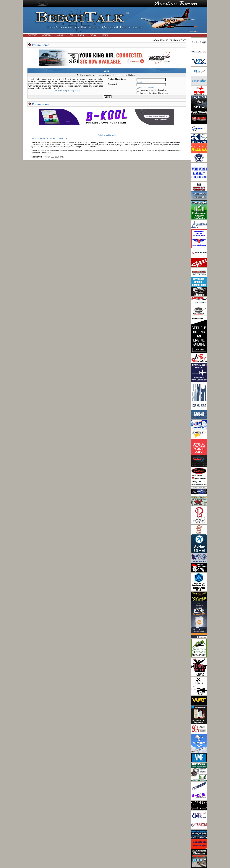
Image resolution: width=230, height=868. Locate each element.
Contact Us (63, 138)
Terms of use (60, 91)
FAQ (71, 35)
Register (93, 35)
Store (105, 35)
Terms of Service (38, 138)
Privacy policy (74, 91)
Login (81, 35)
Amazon (46, 35)
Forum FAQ (52, 138)
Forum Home (41, 45)
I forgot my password (145, 87)
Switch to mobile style (107, 135)
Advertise (33, 35)
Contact (60, 35)
